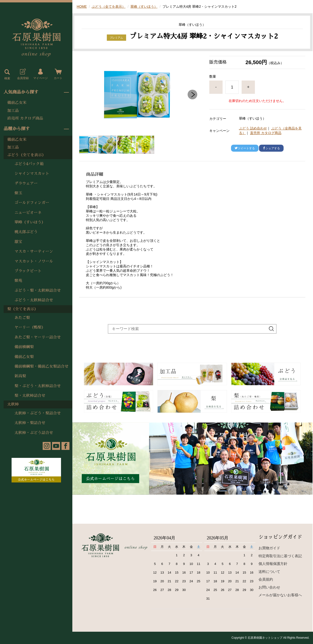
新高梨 (20, 376)
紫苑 (18, 281)
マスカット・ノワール (34, 261)
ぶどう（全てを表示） (27, 155)
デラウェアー (26, 183)
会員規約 (266, 579)
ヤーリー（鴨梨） (30, 327)
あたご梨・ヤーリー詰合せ (38, 337)
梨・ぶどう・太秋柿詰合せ (38, 386)
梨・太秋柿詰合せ (30, 396)
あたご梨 (22, 318)
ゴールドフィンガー (32, 203)
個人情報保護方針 (273, 564)
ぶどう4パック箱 (29, 164)
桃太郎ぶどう (26, 232)
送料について (269, 572)
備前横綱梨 (24, 347)
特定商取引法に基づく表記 (280, 556)
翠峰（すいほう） (30, 222)
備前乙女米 (17, 103)
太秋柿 (13, 404)
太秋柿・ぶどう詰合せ (34, 433)
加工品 (13, 111)
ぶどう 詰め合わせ (253, 128)
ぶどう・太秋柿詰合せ (34, 300)
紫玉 (18, 193)
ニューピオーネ (28, 213)
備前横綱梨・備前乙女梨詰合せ (41, 366)
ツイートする (245, 148)
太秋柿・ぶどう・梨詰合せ (38, 413)
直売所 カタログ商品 (25, 118)
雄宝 (18, 242)
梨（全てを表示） (23, 309)
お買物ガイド (269, 548)
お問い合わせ (269, 587)
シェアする (271, 148)
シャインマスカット (32, 174)
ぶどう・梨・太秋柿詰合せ (38, 291)
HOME (82, 7)
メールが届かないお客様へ (280, 595)
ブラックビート (28, 271)
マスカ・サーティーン (34, 251)
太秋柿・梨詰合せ (30, 423)
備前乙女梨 (24, 357)
